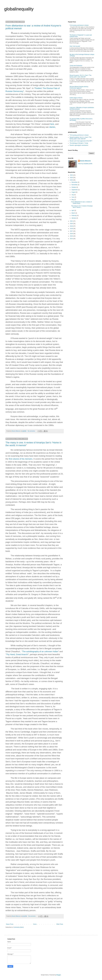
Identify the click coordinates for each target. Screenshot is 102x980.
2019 (72, 226)
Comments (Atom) (18, 927)
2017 (72, 231)
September (75, 190)
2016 (72, 234)
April (73, 210)
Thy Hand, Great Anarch (17, 654)
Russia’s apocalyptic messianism (79, 145)
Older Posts (60, 924)
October (74, 187)
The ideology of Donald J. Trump (79, 143)
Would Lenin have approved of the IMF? (81, 141)
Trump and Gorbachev (76, 66)
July (73, 195)
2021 (72, 221)
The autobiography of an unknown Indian (40, 651)
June (73, 197)
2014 (72, 239)
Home (35, 924)
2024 (72, 175)
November (75, 185)
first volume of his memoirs (21, 459)
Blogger (59, 975)
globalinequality (19, 9)
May (73, 200)
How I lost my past (75, 46)
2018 (72, 229)
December (75, 182)
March (73, 213)
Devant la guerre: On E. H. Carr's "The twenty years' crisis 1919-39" (80, 76)
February (74, 215)
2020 (72, 224)
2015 (72, 236)
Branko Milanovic (85, 161)
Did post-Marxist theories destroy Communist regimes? (79, 87)
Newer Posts (10, 924)
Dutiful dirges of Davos (76, 98)
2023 (72, 178)
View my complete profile (85, 164)
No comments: (32, 431)
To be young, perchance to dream (79, 25)
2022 (72, 180)
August (74, 192)
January (74, 218)
